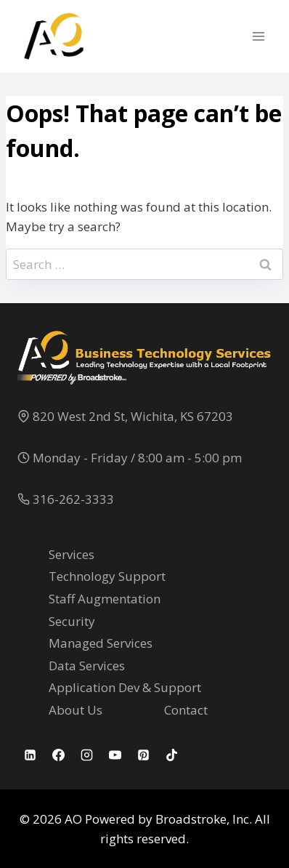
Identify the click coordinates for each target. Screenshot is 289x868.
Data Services (87, 666)
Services (72, 554)
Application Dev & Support (125, 687)
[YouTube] (115, 755)
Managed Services (101, 643)
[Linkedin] (30, 755)
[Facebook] (58, 755)
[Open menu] (258, 36)
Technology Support (107, 576)
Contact (186, 710)
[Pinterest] (143, 755)
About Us (76, 710)
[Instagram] (86, 755)
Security (72, 621)
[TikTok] (171, 755)
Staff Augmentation (105, 599)
